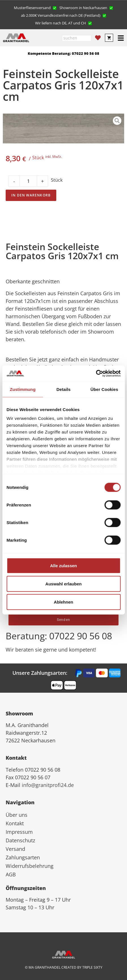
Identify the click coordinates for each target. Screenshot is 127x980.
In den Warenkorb (31, 195)
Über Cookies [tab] (104, 389)
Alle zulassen (64, 565)
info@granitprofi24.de (48, 785)
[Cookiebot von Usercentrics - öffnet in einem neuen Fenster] (96, 374)
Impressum (19, 832)
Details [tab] (64, 389)
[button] (35, 7)
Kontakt (15, 823)
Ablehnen (63, 602)
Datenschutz (20, 840)
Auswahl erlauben (63, 584)
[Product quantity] (28, 181)
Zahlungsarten (23, 857)
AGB (11, 874)
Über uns (17, 815)
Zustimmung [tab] (23, 389)
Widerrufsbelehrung (30, 866)
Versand (15, 849)
